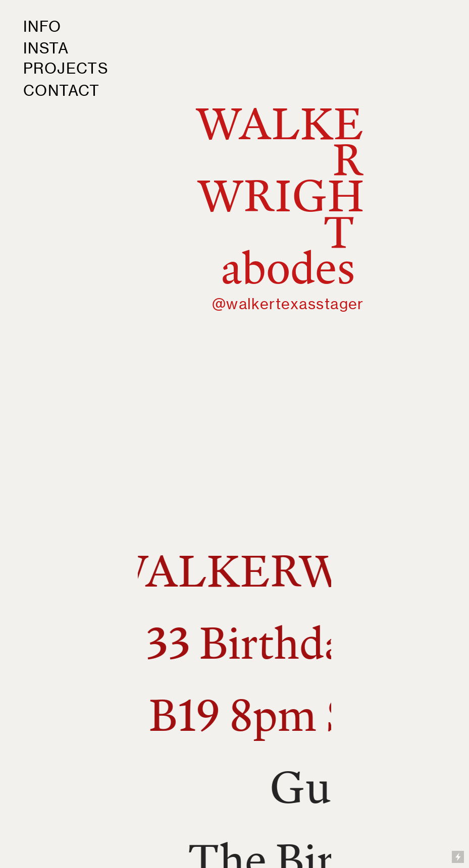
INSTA (46, 48)
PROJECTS (66, 68)
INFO (42, 26)
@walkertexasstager (288, 304)
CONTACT (62, 91)
